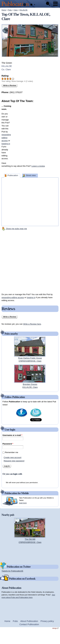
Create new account (13, 457)
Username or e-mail (12, 435)
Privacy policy (47, 621)
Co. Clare (6, 69)
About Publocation (29, 621)
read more (23, 503)
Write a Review (10, 86)
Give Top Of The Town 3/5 (8, 79)
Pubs (10, 10)
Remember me (12, 452)
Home (4, 10)
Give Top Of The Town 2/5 (5, 79)
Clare (16, 10)
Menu (55, 4)
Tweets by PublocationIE (12, 571)
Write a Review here (32, 324)
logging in (31, 297)
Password (8, 444)
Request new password (14, 461)
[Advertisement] (31, 132)
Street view (31, 175)
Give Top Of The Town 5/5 (13, 79)
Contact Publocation (29, 624)
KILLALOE (24, 10)
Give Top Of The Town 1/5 (3, 79)
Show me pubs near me (16, 229)
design (55, 628)
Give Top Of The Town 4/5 (11, 79)
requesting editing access (13, 297)
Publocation (13, 175)
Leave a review (38, 166)
